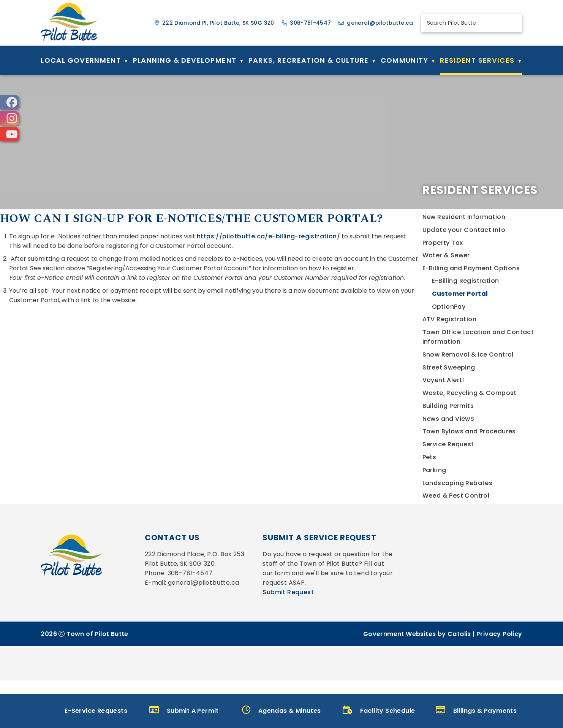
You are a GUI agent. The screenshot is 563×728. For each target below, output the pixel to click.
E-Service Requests (87, 710)
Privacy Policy (499, 681)
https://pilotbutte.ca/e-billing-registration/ (428, 265)
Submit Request (288, 640)
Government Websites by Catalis (417, 681)
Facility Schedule (379, 710)
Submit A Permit (184, 710)
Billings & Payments (476, 710)
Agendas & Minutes (281, 710)
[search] (465, 23)
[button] (512, 23)
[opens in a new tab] (9, 102)
